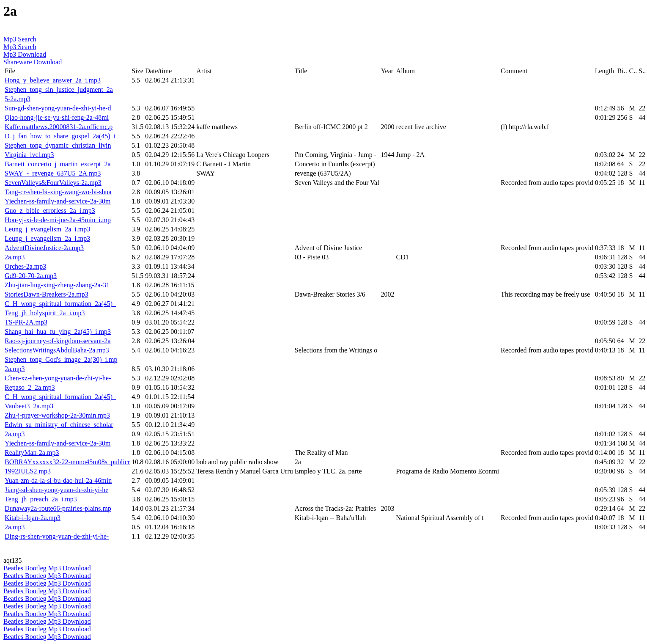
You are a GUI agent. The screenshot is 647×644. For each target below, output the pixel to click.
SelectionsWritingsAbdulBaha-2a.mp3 (57, 350)
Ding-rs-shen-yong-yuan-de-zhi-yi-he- (57, 536)
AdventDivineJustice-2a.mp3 (44, 248)
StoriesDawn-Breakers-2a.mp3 (47, 294)
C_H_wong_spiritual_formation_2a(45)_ (60, 304)
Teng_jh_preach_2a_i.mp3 (41, 499)
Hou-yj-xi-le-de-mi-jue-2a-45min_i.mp (58, 220)
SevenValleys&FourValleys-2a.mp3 (53, 183)
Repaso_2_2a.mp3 (30, 387)
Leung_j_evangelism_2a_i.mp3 (47, 229)
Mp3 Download (25, 54)
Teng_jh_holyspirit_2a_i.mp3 (45, 313)
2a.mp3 (15, 257)
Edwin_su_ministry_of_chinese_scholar (59, 425)
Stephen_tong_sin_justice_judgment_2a (59, 89)
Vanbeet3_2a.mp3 (29, 406)
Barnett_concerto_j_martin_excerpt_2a (58, 164)
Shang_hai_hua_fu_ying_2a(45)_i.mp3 (58, 332)
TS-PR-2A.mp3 (26, 322)
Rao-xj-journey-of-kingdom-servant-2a (58, 341)
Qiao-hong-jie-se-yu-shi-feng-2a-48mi (57, 117)
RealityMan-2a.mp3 (32, 453)
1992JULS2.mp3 (28, 471)
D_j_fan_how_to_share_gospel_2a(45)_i (60, 136)
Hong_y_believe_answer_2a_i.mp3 (53, 80)
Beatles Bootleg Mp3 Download (47, 568)
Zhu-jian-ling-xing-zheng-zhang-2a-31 (57, 285)
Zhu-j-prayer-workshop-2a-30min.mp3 (57, 415)
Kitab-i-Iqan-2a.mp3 (33, 518)
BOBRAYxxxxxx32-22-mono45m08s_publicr (67, 462)
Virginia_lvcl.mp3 (29, 155)
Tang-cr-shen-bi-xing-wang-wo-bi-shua (58, 192)
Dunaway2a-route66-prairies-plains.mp (58, 508)
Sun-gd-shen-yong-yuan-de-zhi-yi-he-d (58, 108)
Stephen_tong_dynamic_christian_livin (58, 145)
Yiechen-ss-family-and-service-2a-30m (58, 201)
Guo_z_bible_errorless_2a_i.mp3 (50, 211)
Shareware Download (33, 62)
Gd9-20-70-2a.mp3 (31, 276)
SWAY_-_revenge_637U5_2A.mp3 (53, 173)
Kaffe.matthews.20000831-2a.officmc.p (59, 127)
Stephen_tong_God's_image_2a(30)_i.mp (61, 359)
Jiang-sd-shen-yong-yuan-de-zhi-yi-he (56, 490)
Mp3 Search (20, 39)
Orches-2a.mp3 (25, 266)
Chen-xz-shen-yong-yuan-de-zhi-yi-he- (58, 378)
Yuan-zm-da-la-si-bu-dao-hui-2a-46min (58, 480)
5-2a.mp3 (18, 99)
